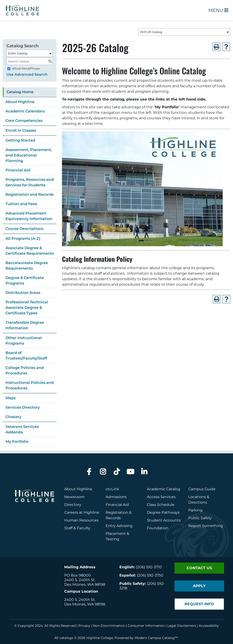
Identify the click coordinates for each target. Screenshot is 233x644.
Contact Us (199, 568)
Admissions (117, 497)
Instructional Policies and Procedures (30, 385)
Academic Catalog (164, 489)
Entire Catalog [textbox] (18, 53)
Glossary (13, 417)
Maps (11, 398)
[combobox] (184, 32)
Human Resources (81, 520)
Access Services (161, 497)
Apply (199, 586)
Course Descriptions (24, 229)
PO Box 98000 (78, 575)
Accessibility (209, 626)
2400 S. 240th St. (80, 580)
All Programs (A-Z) (23, 238)
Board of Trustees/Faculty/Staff (26, 355)
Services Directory (23, 407)
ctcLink (112, 489)
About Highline (20, 102)
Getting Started (20, 140)
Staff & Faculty (77, 528)
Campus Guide (202, 489)
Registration (117, 512)
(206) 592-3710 (149, 567)
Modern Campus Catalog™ (156, 638)
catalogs (66, 638)
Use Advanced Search (27, 74)
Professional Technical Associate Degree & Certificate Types (27, 308)
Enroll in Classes (21, 130)
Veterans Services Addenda (22, 429)
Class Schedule (161, 505)
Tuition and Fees (21, 204)
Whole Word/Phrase (26, 68)
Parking (195, 510)
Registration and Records (29, 194)
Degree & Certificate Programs (25, 280)
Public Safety (200, 518)
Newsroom (74, 497)
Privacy (84, 626)
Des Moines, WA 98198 (85, 584)
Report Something (206, 526)
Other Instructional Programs (24, 341)
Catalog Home (20, 92)
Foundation (158, 528)
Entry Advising (119, 526)
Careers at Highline (82, 512)
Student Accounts (164, 520)
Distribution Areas (23, 293)
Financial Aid (18, 170)
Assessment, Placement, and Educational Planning (29, 155)
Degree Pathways (163, 512)
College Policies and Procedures (25, 370)
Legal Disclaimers (182, 626)
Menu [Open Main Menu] (218, 10)
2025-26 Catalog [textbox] (151, 32)
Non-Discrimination (109, 626)
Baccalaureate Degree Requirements (27, 266)
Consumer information (146, 626)
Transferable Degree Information (25, 325)
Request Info (199, 604)
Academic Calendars (25, 111)
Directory (73, 505)
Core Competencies (24, 121)
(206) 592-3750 (150, 575)
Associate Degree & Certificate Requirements (30, 251)
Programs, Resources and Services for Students (30, 182)
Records (113, 518)
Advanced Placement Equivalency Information (29, 216)
